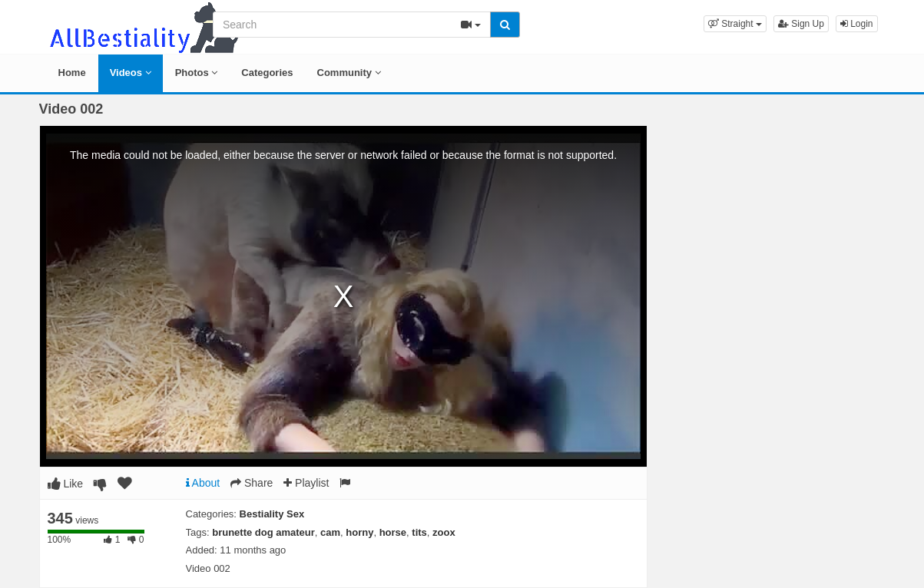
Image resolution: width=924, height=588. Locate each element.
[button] (735, 24)
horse (393, 532)
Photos (197, 73)
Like (66, 484)
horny (359, 532)
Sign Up (801, 24)
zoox (444, 532)
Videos (131, 73)
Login (857, 24)
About (203, 483)
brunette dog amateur (263, 532)
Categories (267, 73)
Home (72, 73)
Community (349, 73)
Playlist (306, 483)
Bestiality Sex (272, 514)
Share (252, 483)
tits (419, 532)
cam (330, 532)
